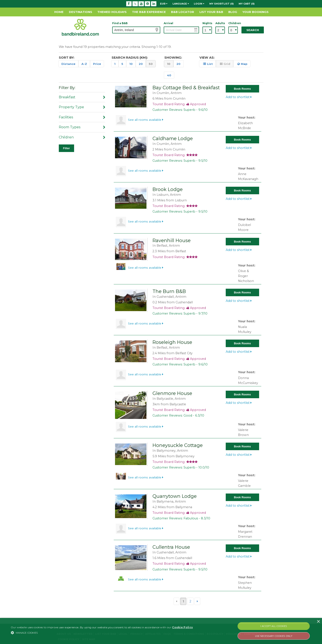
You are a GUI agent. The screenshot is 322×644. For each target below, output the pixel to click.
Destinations (81, 12)
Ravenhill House (172, 240)
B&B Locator (183, 12)
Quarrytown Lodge (175, 496)
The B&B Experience (149, 12)
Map (242, 64)
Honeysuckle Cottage (178, 445)
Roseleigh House (172, 342)
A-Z (84, 64)
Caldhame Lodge (173, 138)
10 (131, 64)
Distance (68, 64)
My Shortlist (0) (222, 4)
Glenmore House (172, 393)
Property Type (82, 107)
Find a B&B (120, 23)
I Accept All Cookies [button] (274, 626)
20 (141, 64)
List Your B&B (211, 12)
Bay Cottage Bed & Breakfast (186, 88)
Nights (207, 23)
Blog (233, 12)
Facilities (82, 117)
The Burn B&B (169, 291)
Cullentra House (171, 547)
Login (199, 4)
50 (151, 64)
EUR (164, 4)
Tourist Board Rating (179, 104)
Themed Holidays (112, 12)
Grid (225, 64)
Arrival (168, 23)
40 (169, 75)
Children (233, 23)
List (208, 64)
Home (59, 12)
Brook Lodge (168, 189)
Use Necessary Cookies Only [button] (274, 636)
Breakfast (82, 97)
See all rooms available (146, 120)
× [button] (318, 622)
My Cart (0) (247, 4)
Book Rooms (242, 89)
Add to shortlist (239, 97)
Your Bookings (256, 12)
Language (181, 4)
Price (97, 64)
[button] (102, 633)
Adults (220, 23)
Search (253, 30)
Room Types (82, 127)
